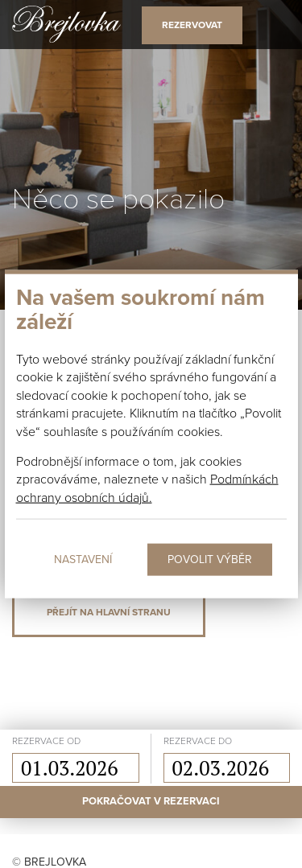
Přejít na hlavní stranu (109, 612)
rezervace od (46, 741)
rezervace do (198, 741)
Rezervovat (192, 25)
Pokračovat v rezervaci (151, 801)
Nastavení (83, 559)
